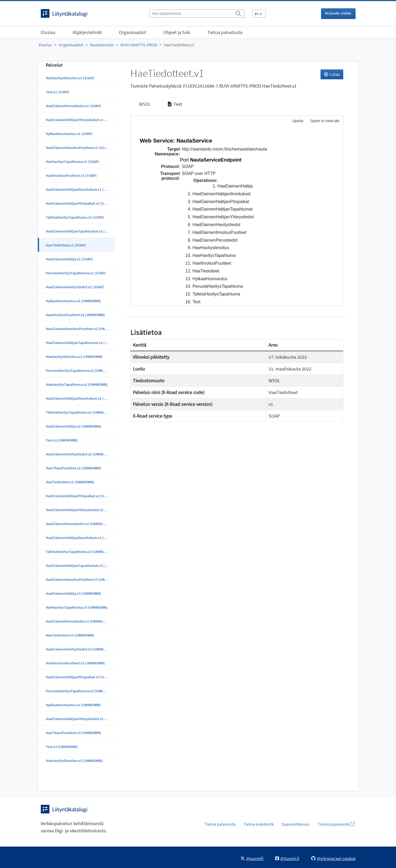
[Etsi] (238, 13)
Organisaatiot (133, 32)
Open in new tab (325, 121)
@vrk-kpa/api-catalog (333, 858)
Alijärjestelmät (87, 32)
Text (175, 104)
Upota (297, 121)
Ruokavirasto (102, 45)
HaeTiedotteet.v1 (179, 45)
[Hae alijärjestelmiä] (197, 14)
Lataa (332, 74)
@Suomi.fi (287, 858)
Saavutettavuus (296, 824)
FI (259, 14)
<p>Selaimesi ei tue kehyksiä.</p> (237, 217)
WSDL (144, 104)
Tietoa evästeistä (259, 824)
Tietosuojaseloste (336, 824)
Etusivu (48, 32)
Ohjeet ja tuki (177, 32)
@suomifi (252, 858)
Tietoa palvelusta (225, 32)
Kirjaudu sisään (338, 13)
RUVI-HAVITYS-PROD (139, 45)
